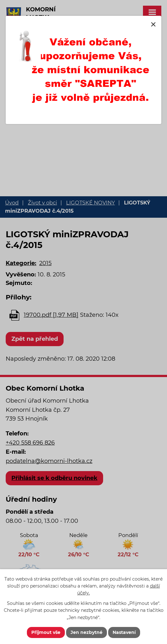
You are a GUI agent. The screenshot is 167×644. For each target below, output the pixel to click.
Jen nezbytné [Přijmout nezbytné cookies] (87, 632)
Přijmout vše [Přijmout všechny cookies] (46, 632)
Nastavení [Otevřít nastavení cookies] (124, 632)
